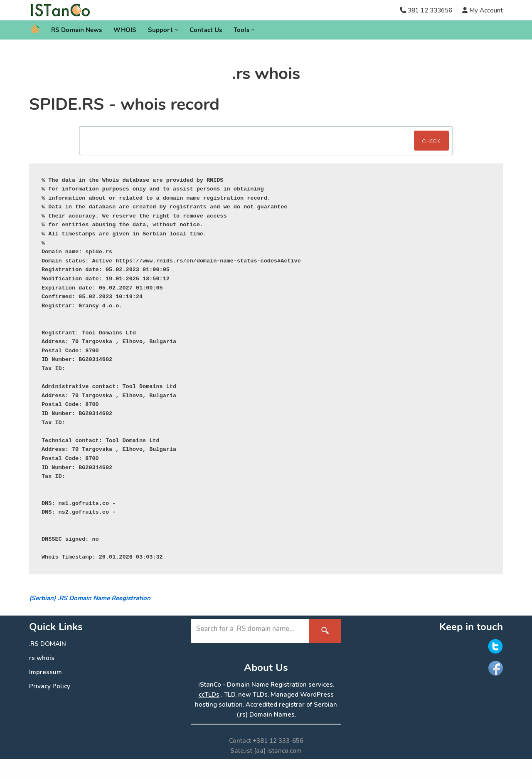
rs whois (42, 658)
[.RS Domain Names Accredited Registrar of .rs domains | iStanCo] (63, 10)
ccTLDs (209, 695)
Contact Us (206, 30)
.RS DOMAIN (48, 644)
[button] (177, 30)
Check (431, 141)
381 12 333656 (430, 10)
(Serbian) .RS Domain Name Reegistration (90, 598)
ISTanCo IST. (118, 769)
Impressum (46, 672)
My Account (485, 10)
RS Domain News (76, 30)
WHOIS (125, 30)
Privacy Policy (50, 686)
